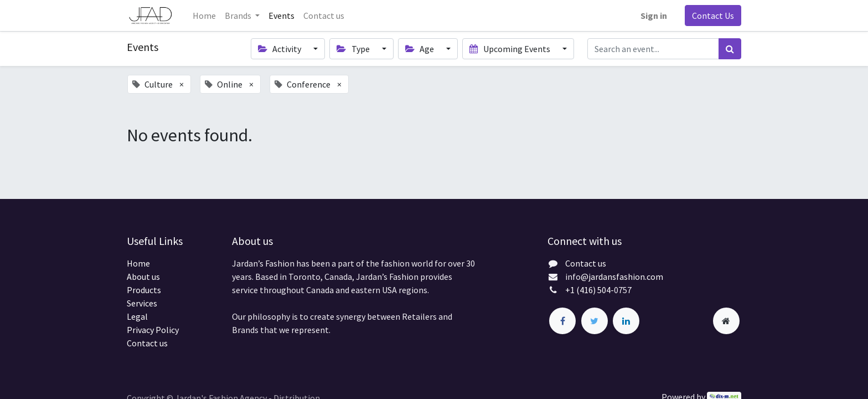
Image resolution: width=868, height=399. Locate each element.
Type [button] (354, 49)
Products (144, 290)
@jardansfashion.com (622, 277)
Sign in (654, 16)
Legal (137, 316)
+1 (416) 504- (590, 290)
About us (143, 277)
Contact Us (713, 16)
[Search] (730, 49)
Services (142, 303)
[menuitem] (204, 16)
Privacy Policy (153, 330)
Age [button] (420, 49)
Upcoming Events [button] (510, 49)
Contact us (147, 343)
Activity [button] (280, 49)
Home (138, 263)
